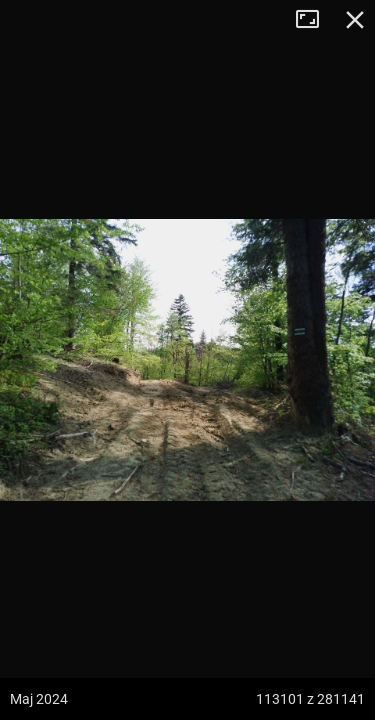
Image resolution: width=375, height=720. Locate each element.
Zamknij (355, 20)
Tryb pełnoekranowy (315, 20)
